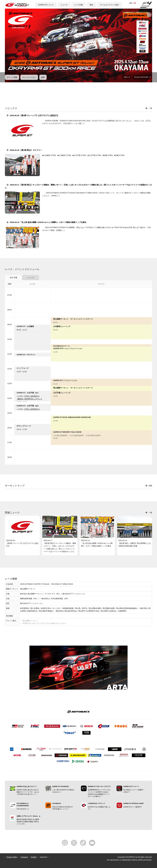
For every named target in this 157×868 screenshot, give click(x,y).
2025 (126, 77)
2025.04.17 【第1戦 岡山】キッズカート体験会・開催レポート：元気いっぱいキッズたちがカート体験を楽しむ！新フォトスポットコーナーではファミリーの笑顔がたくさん (78, 186)
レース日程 (79, 5)
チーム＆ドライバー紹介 (110, 5)
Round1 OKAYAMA (141, 77)
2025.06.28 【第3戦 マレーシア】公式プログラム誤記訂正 (34, 115)
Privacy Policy (12, 857)
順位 (92, 5)
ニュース (64, 5)
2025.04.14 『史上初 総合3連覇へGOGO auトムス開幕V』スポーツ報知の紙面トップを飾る (48, 222)
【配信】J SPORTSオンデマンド (29, 399)
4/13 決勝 (30, 278)
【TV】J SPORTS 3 (32, 396)
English (34, 857)
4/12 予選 (13, 278)
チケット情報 (12, 77)
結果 (43, 77)
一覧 (150, 108)
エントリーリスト (29, 77)
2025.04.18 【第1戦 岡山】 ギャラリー (26, 150)
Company (24, 857)
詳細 (150, 486)
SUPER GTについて (46, 5)
